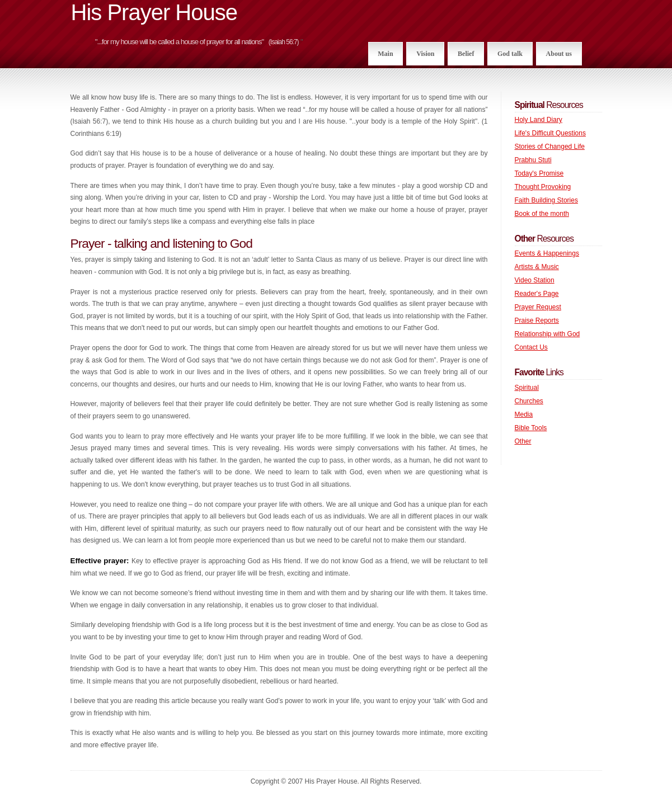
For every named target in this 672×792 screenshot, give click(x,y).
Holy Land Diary (539, 120)
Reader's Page (537, 294)
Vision (425, 54)
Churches (529, 401)
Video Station (535, 280)
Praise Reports (537, 320)
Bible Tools (531, 428)
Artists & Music (537, 267)
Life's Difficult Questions (550, 133)
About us (559, 54)
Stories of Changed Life (550, 147)
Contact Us (531, 347)
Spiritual (527, 388)
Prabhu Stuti (533, 160)
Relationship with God (548, 334)
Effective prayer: (101, 561)
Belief (466, 54)
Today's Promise (539, 173)
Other (523, 441)
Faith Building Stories (546, 200)
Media (524, 414)
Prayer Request (538, 307)
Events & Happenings (547, 253)
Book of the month (542, 214)
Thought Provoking (543, 187)
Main (385, 54)
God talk (510, 54)
